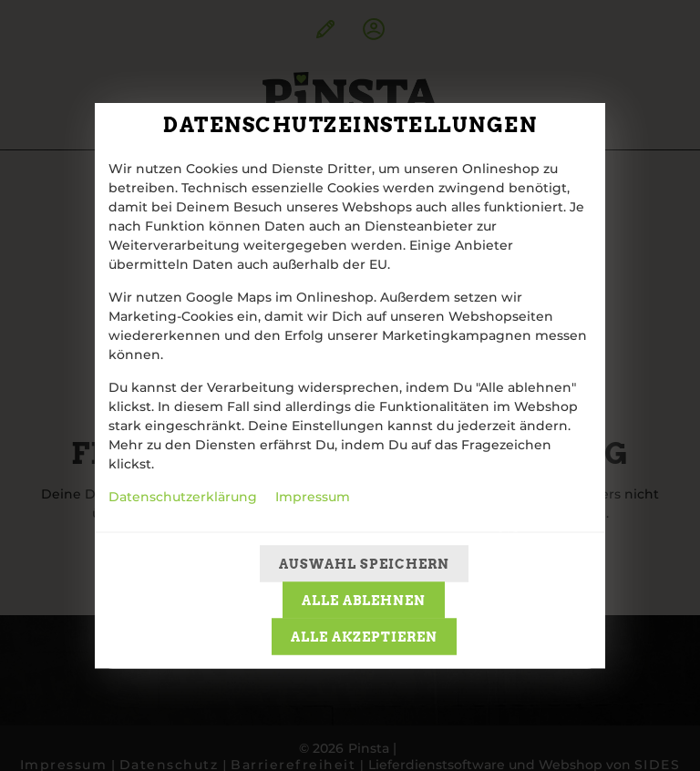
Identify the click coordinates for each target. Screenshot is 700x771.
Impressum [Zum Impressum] (313, 498)
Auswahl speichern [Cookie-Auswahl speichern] (364, 564)
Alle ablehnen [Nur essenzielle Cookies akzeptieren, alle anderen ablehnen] (364, 601)
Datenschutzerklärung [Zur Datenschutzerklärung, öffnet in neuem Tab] (183, 498)
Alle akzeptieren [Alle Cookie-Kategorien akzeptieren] (364, 637)
